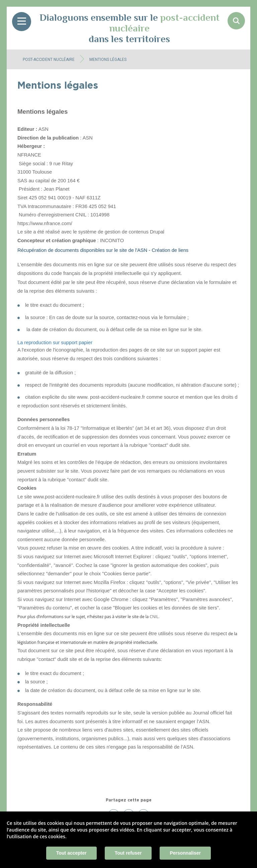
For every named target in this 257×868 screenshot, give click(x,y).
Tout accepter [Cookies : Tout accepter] (71, 853)
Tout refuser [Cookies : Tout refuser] (128, 853)
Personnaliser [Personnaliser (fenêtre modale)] (185, 853)
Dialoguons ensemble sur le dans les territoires (130, 28)
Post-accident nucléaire (49, 60)
